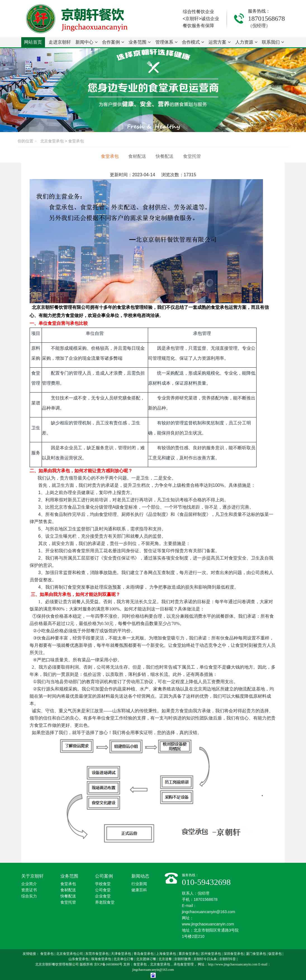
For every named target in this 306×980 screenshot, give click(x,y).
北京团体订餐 (146, 959)
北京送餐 (165, 959)
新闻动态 (140, 876)
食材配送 (137, 156)
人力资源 (246, 42)
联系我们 (273, 42)
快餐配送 (165, 156)
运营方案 (220, 42)
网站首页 (33, 42)
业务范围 (140, 42)
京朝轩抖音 (227, 959)
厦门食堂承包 (256, 954)
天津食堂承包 (121, 954)
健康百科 (139, 890)
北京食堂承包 (52, 141)
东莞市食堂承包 (97, 954)
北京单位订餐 (124, 959)
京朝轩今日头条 (205, 959)
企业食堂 (103, 896)
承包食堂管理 (184, 964)
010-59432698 (206, 882)
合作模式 (193, 42)
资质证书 (29, 890)
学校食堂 (103, 884)
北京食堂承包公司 (70, 954)
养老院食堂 (105, 902)
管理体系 (166, 42)
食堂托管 (192, 156)
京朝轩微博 (182, 959)
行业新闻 (139, 884)
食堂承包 (76, 141)
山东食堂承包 (79, 959)
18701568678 (266, 18)
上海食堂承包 (166, 954)
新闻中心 (86, 42)
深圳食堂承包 (234, 954)
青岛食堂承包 (144, 954)
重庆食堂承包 (189, 954)
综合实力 (29, 896)
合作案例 (113, 42)
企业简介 (29, 884)
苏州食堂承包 (211, 954)
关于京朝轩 (32, 876)
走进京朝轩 (60, 44)
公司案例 (104, 876)
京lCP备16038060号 (108, 964)
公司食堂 (103, 890)
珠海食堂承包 (101, 959)
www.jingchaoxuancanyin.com (208, 924)
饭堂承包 (275, 954)
